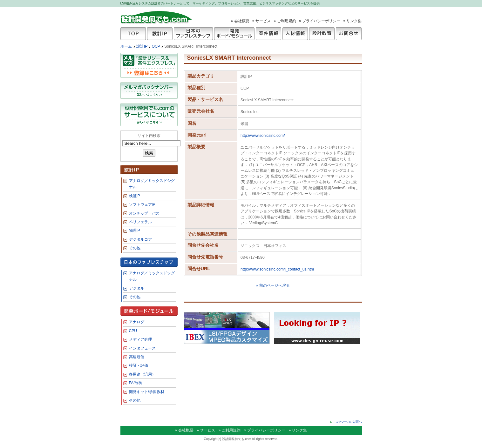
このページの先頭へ (348, 422)
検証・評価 (139, 365)
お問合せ (349, 34)
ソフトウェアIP (142, 204)
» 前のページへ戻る (273, 285)
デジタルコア (140, 239)
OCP (157, 46)
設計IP (160, 34)
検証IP (135, 196)
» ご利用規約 (285, 21)
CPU (133, 331)
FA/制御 (136, 383)
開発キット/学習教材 (147, 392)
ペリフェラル (140, 222)
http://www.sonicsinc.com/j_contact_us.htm (277, 269)
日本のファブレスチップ (193, 34)
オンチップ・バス (144, 213)
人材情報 (295, 34)
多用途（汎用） (142, 374)
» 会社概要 (240, 21)
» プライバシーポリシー (320, 21)
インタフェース (142, 348)
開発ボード (234, 34)
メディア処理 (140, 339)
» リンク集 (352, 21)
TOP (133, 34)
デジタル (137, 288)
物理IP (135, 231)
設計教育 (322, 34)
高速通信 (137, 357)
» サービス (261, 21)
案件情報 (268, 34)
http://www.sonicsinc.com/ (263, 136)
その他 (135, 248)
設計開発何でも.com (157, 17)
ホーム (126, 46)
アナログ (137, 322)
